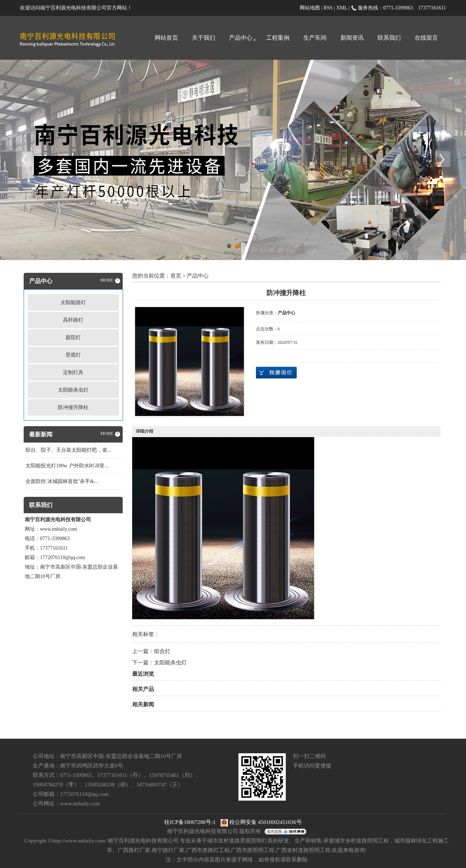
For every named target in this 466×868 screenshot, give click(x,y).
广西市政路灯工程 (208, 850)
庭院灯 (73, 337)
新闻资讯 (352, 38)
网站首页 (166, 38)
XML (342, 8)
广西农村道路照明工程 (303, 850)
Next (442, 159)
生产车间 (315, 38)
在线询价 (276, 373)
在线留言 (426, 38)
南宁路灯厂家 (168, 850)
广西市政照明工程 (253, 850)
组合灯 (162, 651)
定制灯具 (73, 372)
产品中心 (241, 38)
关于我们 (204, 38)
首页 (176, 276)
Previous (24, 159)
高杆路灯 (73, 320)
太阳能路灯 (73, 303)
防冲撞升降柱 (73, 407)
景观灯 (73, 355)
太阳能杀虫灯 (73, 390)
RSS (328, 8)
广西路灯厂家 (134, 850)
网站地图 (310, 8)
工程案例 (278, 38)
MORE (110, 280)
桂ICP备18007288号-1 (190, 822)
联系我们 (389, 38)
